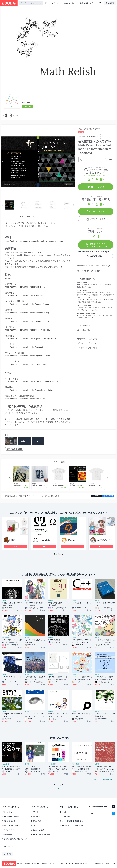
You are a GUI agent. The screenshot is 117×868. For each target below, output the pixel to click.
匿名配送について (9, 821)
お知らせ (63, 812)
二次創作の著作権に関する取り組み (15, 840)
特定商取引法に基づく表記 (87, 339)
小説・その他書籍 (85, 129)
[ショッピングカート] (100, 3)
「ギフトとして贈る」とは (90, 271)
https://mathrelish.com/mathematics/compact (24, 347)
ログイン (55, 3)
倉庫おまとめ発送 (38, 830)
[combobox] (31, 3)
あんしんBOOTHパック (85, 300)
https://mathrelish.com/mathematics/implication (25, 399)
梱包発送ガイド (8, 830)
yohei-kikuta (45, 540)
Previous (3, 162)
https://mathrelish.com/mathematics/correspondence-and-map (31, 381)
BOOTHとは (69, 3)
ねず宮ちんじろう (105, 540)
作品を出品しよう (87, 3)
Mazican (72, 540)
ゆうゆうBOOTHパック (102, 300)
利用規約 (27, 864)
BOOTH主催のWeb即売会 (41, 835)
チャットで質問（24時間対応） (72, 821)
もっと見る (58, 556)
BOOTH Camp (7, 846)
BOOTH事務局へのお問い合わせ (72, 825)
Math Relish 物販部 (59, 462)
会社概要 (20, 864)
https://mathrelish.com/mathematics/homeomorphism (27, 321)
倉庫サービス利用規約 (39, 864)
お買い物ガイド (37, 816)
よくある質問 (65, 816)
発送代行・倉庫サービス (11, 825)
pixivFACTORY (82, 315)
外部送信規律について (82, 864)
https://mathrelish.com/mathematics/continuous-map (27, 313)
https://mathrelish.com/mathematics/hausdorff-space (27, 304)
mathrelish (27, 102)
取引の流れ (84, 326)
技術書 (98, 129)
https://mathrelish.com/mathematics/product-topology (27, 330)
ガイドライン (53, 864)
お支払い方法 (85, 330)
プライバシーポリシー (86, 343)
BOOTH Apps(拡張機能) (11, 816)
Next (73, 162)
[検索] (41, 3)
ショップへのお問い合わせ (87, 348)
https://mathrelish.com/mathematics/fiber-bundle (25, 364)
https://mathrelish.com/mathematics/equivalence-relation (29, 390)
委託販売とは (7, 835)
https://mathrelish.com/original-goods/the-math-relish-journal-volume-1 (35, 241)
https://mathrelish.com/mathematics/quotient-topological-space (31, 338)
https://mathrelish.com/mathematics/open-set (24, 295)
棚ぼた (14, 540)
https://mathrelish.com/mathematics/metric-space (26, 287)
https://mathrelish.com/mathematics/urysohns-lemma (27, 356)
